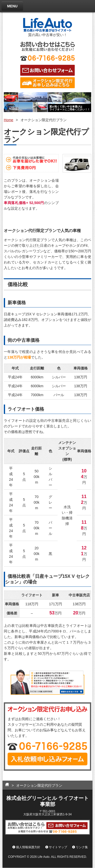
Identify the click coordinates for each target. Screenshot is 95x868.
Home (8, 120)
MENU (12, 6)
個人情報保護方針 (28, 847)
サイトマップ (58, 847)
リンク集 (82, 847)
